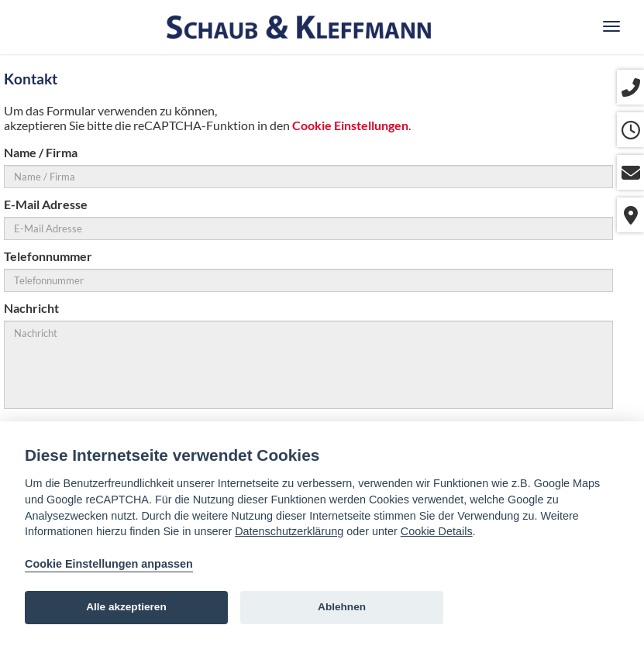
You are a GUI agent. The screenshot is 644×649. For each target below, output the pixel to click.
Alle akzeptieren (126, 607)
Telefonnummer (48, 256)
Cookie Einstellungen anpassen (109, 564)
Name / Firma (41, 152)
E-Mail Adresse (46, 204)
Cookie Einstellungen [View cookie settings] (350, 125)
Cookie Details (437, 531)
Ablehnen (342, 607)
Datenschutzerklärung (289, 531)
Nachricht (31, 308)
